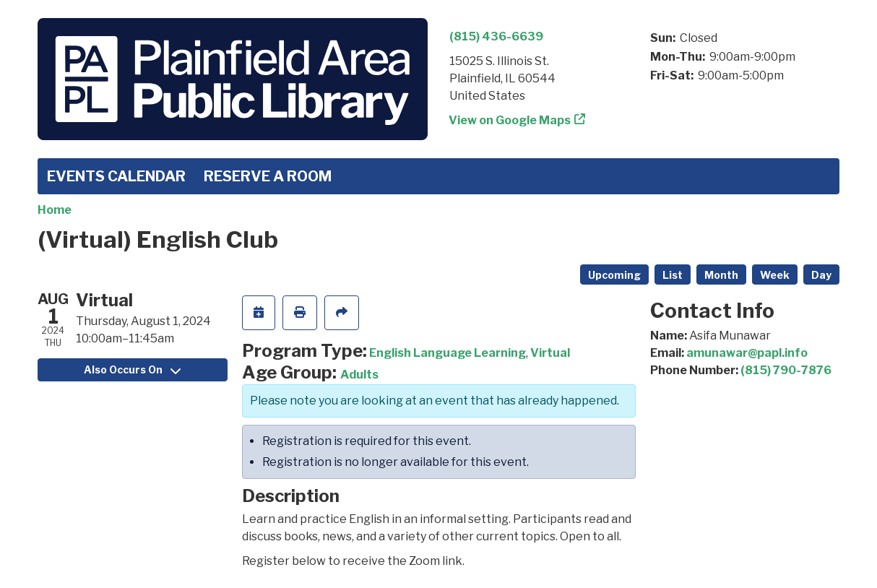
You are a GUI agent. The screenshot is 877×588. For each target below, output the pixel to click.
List (673, 275)
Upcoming (614, 275)
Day (821, 275)
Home (55, 210)
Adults (359, 375)
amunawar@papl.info (747, 353)
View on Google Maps (510, 120)
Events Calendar (116, 176)
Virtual (550, 353)
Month (721, 275)
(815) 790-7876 (786, 370)
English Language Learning (448, 353)
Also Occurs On (132, 369)
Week (775, 275)
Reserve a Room (268, 176)
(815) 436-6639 (496, 36)
